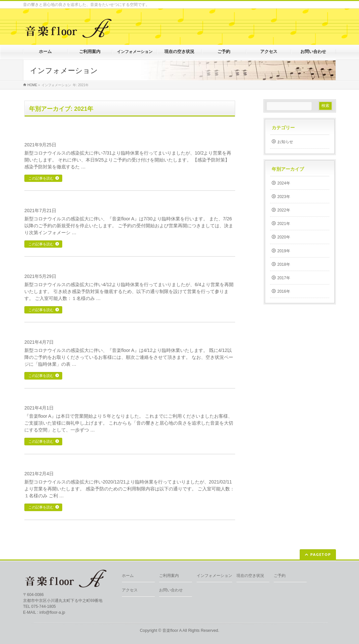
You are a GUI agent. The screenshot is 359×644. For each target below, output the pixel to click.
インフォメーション (214, 576)
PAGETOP (321, 554)
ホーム (128, 576)
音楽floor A (172, 631)
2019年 (284, 251)
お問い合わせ (171, 590)
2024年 (284, 183)
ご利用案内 (169, 576)
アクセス (130, 590)
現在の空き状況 (250, 576)
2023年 (284, 197)
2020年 (284, 237)
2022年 (284, 210)
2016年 (284, 291)
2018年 (284, 264)
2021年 (284, 224)
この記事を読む (41, 178)
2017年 (284, 278)
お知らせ (285, 142)
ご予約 (280, 576)
